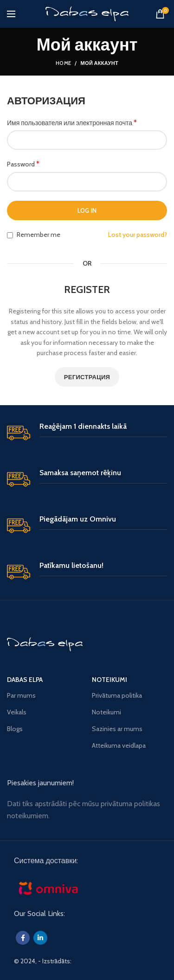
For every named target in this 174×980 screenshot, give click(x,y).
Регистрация (87, 377)
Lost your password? (138, 235)
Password (23, 164)
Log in (87, 210)
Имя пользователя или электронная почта (72, 123)
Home (63, 63)
